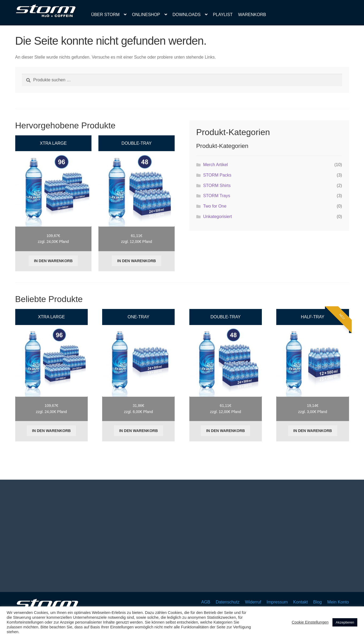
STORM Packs (217, 175)
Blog (317, 602)
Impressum (277, 602)
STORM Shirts (217, 186)
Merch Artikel (215, 165)
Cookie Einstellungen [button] (310, 622)
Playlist (223, 15)
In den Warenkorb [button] (53, 261)
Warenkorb (252, 15)
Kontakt (300, 602)
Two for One (215, 206)
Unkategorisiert (217, 217)
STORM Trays (217, 196)
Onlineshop (146, 15)
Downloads (187, 15)
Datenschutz (227, 602)
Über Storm (105, 15)
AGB (206, 602)
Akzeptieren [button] (345, 622)
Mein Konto (338, 602)
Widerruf (253, 602)
